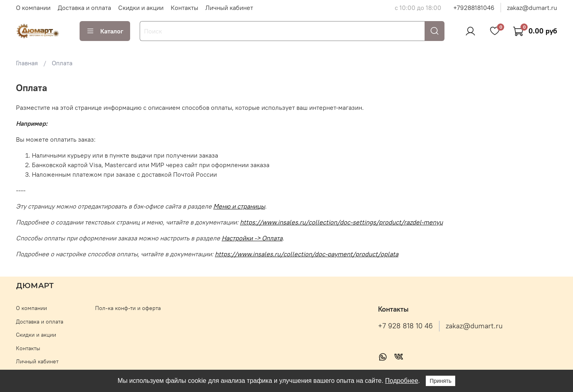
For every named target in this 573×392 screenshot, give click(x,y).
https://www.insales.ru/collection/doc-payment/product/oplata (307, 254)
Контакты (184, 8)
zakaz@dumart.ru (532, 8)
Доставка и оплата (84, 8)
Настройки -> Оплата (252, 238)
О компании (33, 8)
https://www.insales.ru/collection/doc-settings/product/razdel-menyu (341, 222)
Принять (441, 381)
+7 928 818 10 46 (405, 326)
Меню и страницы (239, 206)
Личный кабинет (229, 8)
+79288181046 (474, 8)
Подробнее (402, 381)
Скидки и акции (141, 8)
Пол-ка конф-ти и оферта (128, 308)
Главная (27, 63)
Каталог (105, 31)
